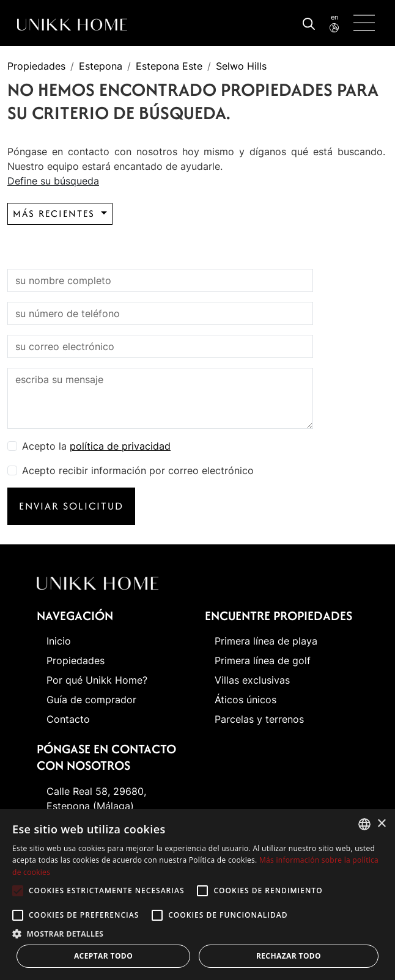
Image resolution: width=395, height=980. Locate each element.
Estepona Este (169, 66)
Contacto (68, 719)
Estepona (101, 66)
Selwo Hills (241, 66)
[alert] (197, 894)
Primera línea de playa (266, 641)
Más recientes (56, 214)
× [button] (381, 824)
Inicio (59, 641)
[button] (197, 934)
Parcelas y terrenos (259, 719)
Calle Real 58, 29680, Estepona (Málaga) (96, 799)
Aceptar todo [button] (103, 956)
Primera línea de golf (263, 660)
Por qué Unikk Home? (97, 680)
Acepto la (96, 446)
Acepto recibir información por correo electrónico (138, 470)
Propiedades (36, 66)
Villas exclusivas (252, 680)
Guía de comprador (91, 700)
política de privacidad (120, 446)
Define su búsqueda (53, 181)
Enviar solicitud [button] (71, 506)
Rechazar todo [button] (289, 956)
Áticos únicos (245, 700)
